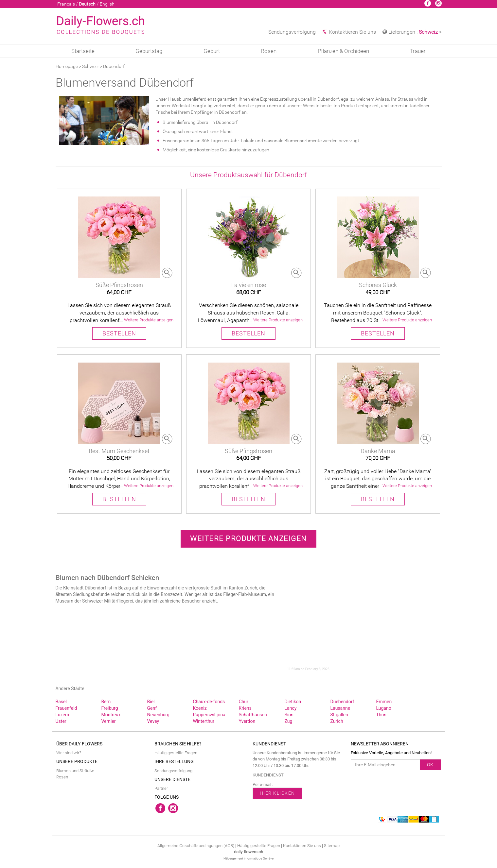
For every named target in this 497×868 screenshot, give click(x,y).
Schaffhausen (253, 715)
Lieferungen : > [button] (412, 32)
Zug (289, 721)
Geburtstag (149, 51)
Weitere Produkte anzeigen (249, 539)
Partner (161, 788)
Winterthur (204, 721)
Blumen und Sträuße (75, 771)
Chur (244, 702)
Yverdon (247, 721)
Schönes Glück (378, 285)
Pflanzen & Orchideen (343, 51)
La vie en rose (249, 285)
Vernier (109, 721)
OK (430, 765)
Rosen (269, 51)
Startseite (83, 51)
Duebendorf (342, 702)
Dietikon (293, 702)
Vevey (153, 721)
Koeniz (200, 708)
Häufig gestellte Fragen (176, 753)
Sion (289, 715)
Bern (106, 702)
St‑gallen (339, 715)
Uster (61, 721)
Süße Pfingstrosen (119, 285)
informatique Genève (259, 858)
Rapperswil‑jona (209, 715)
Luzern (62, 715)
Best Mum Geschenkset (119, 451)
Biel (151, 702)
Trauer (418, 51)
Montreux (111, 715)
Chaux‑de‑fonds (209, 702)
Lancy (291, 708)
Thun (382, 715)
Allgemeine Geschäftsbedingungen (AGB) (196, 846)
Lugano (384, 708)
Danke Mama (378, 451)
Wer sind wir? (69, 753)
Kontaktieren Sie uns (349, 32)
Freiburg (110, 708)
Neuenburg (158, 715)
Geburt (212, 51)
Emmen (384, 702)
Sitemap (332, 846)
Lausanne (340, 708)
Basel (61, 702)
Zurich (337, 721)
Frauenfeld (66, 708)
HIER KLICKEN (277, 793)
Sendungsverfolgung (292, 32)
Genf (152, 708)
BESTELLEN (119, 333)
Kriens (245, 708)
